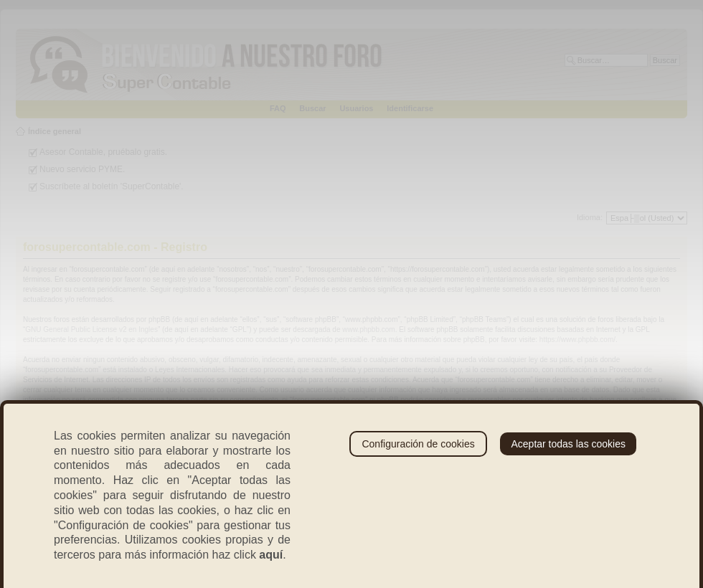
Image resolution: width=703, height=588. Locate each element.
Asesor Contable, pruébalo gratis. (103, 152)
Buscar (312, 108)
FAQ (278, 108)
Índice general (55, 131)
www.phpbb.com (368, 329)
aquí (271, 555)
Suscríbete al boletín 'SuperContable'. (112, 186)
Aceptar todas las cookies (568, 444)
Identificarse (410, 108)
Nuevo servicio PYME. (82, 169)
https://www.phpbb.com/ (577, 340)
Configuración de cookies (418, 444)
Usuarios (356, 108)
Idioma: (590, 217)
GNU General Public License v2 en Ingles (91, 329)
